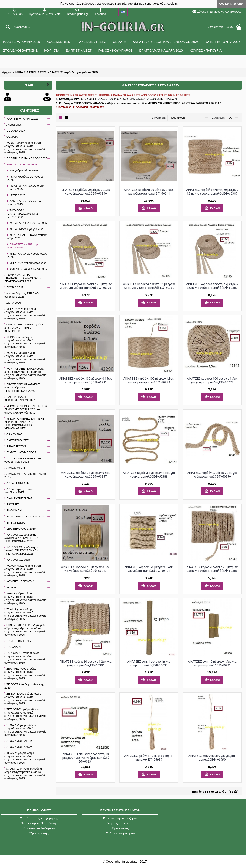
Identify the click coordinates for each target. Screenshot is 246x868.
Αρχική (7, 72)
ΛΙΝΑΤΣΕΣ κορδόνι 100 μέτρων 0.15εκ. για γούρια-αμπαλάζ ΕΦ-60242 (86, 380)
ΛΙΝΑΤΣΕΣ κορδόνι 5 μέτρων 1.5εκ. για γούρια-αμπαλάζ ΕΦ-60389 (149, 475)
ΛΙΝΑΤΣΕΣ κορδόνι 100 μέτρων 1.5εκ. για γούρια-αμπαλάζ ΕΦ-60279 (149, 380)
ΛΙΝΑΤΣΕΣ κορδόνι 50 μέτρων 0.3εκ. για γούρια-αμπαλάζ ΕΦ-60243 (86, 569)
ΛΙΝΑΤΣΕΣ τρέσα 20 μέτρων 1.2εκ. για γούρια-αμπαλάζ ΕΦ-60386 (86, 663)
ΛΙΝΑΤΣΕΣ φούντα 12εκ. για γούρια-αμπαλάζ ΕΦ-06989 (149, 758)
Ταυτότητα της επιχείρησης (39, 818)
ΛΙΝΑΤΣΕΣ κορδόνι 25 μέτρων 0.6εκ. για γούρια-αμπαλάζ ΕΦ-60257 (86, 475)
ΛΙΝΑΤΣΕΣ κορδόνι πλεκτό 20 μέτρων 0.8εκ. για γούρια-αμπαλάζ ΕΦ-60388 (212, 569)
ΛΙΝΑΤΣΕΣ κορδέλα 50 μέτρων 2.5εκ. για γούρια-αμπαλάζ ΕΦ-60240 (86, 192)
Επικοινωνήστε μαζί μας (120, 818)
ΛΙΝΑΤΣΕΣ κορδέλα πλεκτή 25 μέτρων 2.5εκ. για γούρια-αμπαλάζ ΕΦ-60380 (149, 286)
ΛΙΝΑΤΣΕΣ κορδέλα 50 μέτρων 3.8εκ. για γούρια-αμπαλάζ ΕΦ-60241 (149, 192)
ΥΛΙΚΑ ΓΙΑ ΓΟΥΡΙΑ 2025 (31, 72)
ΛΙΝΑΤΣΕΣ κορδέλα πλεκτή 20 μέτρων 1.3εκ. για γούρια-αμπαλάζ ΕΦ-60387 (212, 192)
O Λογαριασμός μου (120, 833)
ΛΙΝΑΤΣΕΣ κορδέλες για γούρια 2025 (74, 72)
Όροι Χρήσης (39, 833)
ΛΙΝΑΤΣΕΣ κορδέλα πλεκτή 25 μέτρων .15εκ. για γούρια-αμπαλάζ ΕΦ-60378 (86, 286)
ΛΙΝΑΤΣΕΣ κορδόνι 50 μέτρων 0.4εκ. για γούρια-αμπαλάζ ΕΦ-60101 (149, 569)
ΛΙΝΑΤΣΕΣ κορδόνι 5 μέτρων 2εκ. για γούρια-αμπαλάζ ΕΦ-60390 (212, 475)
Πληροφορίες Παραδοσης (39, 823)
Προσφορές (120, 828)
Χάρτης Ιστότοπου (120, 823)
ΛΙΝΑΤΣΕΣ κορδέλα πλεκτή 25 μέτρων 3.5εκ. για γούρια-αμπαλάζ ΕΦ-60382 (212, 286)
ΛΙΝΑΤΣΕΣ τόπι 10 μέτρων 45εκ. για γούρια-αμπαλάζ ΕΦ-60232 (212, 663)
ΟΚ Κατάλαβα (231, 4)
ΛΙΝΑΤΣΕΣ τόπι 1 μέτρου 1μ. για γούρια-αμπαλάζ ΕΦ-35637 (149, 663)
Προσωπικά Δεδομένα (39, 828)
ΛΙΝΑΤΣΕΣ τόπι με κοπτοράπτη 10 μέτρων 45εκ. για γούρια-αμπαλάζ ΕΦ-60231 (86, 758)
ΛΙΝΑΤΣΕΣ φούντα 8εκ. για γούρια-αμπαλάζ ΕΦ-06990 (212, 758)
